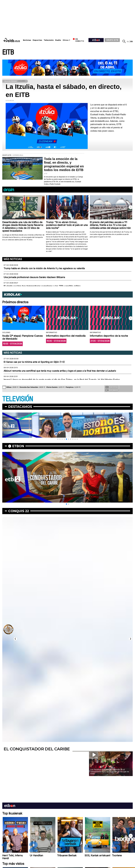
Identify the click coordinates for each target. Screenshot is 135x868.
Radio (58, 40)
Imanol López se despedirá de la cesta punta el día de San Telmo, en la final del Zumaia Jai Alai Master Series (62, 380)
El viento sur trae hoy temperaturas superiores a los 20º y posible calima (42, 286)
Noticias (27, 40)
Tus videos (112, 390)
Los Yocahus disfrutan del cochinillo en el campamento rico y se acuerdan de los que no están (110, 772)
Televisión (49, 40)
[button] (131, 207)
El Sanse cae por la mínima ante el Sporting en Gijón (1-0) (34, 362)
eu (128, 41)
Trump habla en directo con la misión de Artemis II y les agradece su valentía (44, 268)
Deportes (37, 40)
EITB (8, 52)
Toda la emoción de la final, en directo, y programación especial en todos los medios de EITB (64, 164)
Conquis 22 (19, 511)
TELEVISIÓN (18, 399)
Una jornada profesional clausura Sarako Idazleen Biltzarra (34, 277)
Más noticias (13, 259)
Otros (66, 40)
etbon (18, 446)
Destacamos (20, 407)
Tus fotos (112, 387)
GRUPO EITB (112, 40)
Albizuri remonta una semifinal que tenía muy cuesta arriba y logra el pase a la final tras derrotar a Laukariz (60, 371)
